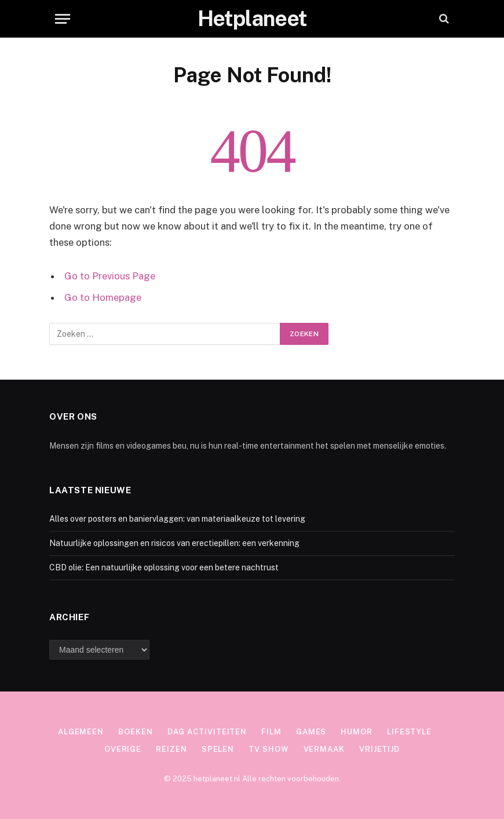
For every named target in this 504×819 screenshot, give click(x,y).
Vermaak (324, 749)
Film (271, 732)
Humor (357, 732)
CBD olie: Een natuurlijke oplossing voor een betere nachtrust (164, 567)
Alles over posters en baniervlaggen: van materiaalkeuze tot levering (177, 519)
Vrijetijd (379, 749)
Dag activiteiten (207, 732)
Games (311, 732)
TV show (269, 749)
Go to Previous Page (110, 276)
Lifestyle (409, 732)
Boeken (135, 732)
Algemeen (81, 732)
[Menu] (63, 19)
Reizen (171, 749)
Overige (123, 749)
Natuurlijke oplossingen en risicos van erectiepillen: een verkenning (174, 543)
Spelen (218, 749)
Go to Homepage (103, 297)
